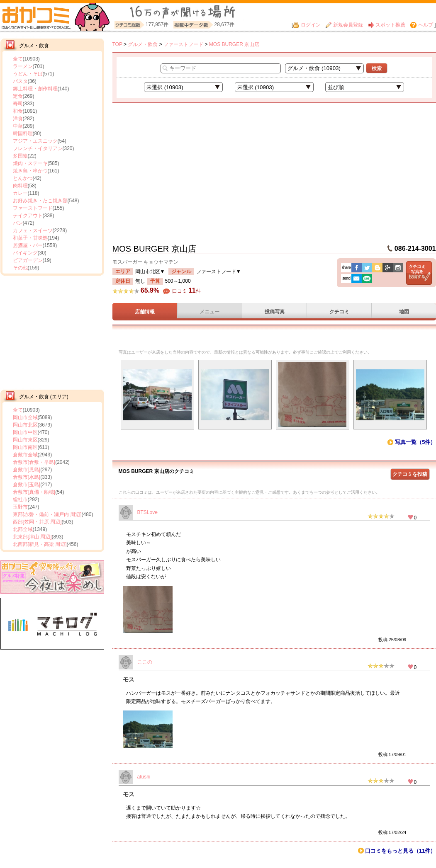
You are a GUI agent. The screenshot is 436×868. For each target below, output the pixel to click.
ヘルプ (421, 25)
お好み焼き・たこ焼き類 (40, 201)
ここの (145, 662)
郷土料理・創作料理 (35, 89)
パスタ (20, 81)
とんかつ (23, 178)
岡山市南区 (25, 447)
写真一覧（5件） (415, 442)
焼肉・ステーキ (30, 163)
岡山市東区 (25, 440)
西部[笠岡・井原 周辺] (37, 522)
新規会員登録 (344, 25)
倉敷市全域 (25, 455)
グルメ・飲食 (143, 44)
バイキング (25, 253)
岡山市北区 (25, 425)
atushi (144, 777)
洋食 (18, 119)
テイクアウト (28, 216)
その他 (20, 268)
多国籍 (20, 156)
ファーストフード (33, 208)
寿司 (18, 104)
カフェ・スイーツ (33, 230)
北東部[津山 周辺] (32, 537)
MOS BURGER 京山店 (234, 44)
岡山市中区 (25, 432)
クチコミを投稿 (410, 474)
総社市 (20, 499)
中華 (18, 126)
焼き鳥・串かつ (30, 171)
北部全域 (23, 529)
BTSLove (147, 512)
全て (18, 59)
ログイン (307, 25)
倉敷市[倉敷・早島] (34, 462)
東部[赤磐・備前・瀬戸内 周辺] (47, 514)
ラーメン (23, 66)
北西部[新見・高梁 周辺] (40, 544)
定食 (18, 96)
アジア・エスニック (35, 141)
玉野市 (20, 507)
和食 (18, 111)
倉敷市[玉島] (27, 485)
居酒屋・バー (28, 245)
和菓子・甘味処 (30, 238)
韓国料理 (23, 133)
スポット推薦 (387, 25)
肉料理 (20, 186)
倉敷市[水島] (27, 477)
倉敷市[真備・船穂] (34, 492)
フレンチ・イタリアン (38, 148)
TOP (117, 44)
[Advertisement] (52, 332)
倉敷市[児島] (27, 470)
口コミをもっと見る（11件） (400, 851)
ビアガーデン (28, 260)
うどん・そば (28, 74)
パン (18, 223)
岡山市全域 (25, 417)
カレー (20, 193)
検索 (377, 68)
